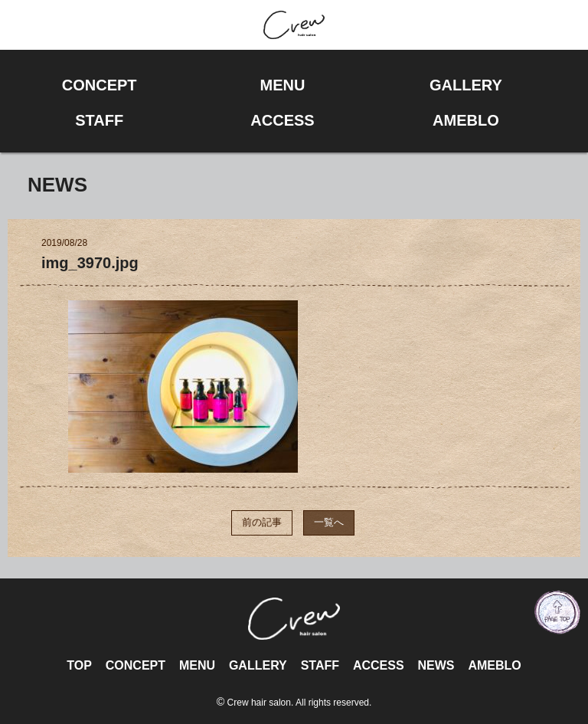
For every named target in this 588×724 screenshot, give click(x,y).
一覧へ (329, 522)
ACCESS (379, 665)
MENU (197, 665)
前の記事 (262, 522)
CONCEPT (136, 665)
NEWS (436, 665)
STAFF (320, 665)
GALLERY (258, 665)
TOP (79, 665)
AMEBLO (494, 665)
